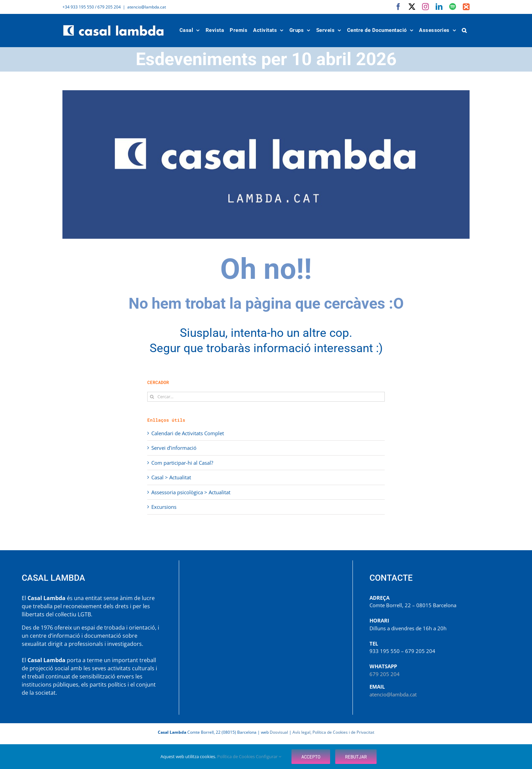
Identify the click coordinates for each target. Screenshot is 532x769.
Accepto (311, 757)
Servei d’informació (174, 448)
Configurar (269, 756)
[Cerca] (152, 397)
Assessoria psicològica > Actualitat (191, 492)
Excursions (164, 507)
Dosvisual (279, 732)
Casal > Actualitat (171, 477)
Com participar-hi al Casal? (182, 463)
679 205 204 (385, 674)
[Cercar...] (266, 397)
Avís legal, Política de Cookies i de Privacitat (333, 732)
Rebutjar (356, 757)
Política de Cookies (236, 756)
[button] (464, 30)
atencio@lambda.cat (147, 7)
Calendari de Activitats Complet (188, 433)
